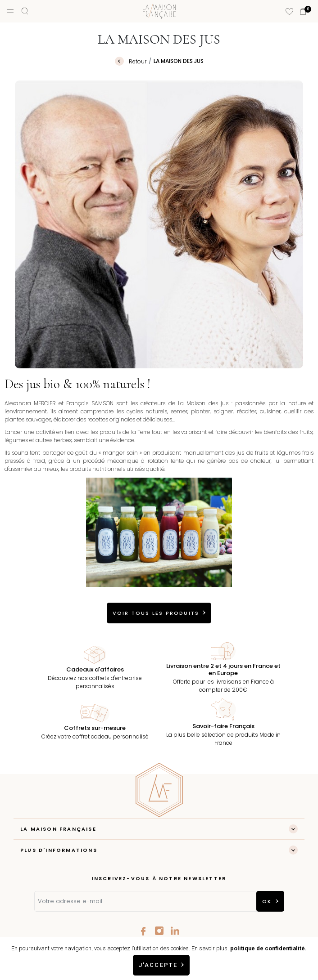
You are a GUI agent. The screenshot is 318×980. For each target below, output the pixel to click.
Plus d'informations (59, 850)
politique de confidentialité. (268, 948)
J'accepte (158, 965)
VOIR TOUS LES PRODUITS (156, 613)
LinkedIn (175, 931)
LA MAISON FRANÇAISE (58, 829)
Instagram (159, 931)
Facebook (143, 931)
